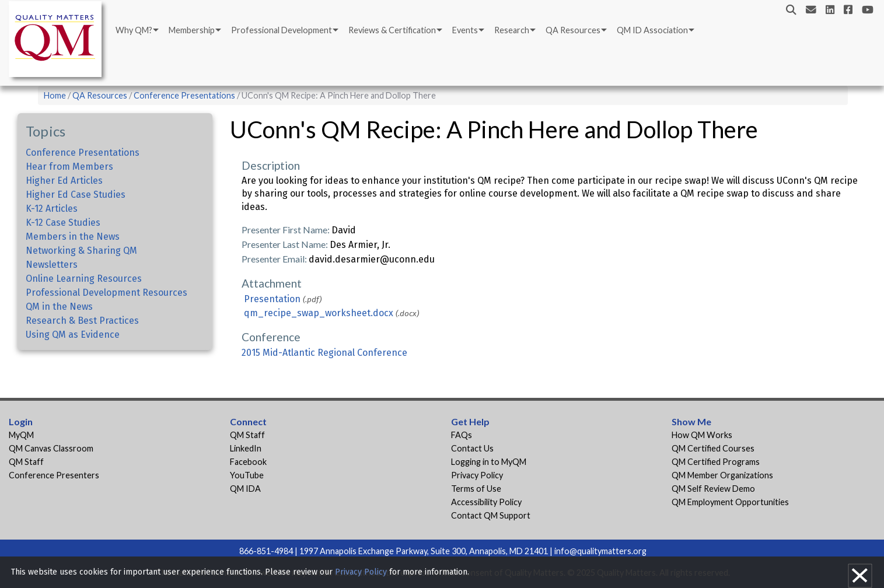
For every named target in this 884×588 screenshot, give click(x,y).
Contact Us (472, 448)
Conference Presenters (54, 475)
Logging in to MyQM (489, 462)
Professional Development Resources (106, 293)
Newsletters (52, 265)
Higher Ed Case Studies (76, 195)
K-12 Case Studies (63, 223)
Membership (192, 30)
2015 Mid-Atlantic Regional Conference (324, 353)
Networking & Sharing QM (81, 251)
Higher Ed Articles (64, 181)
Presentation (272, 299)
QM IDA (245, 489)
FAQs (462, 435)
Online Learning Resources (84, 279)
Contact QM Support (491, 515)
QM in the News (59, 307)
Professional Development (282, 30)
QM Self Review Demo (713, 489)
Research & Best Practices (82, 321)
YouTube (247, 475)
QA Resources (573, 30)
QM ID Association (652, 30)
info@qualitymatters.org (600, 551)
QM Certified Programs (716, 462)
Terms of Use (476, 489)
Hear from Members (69, 167)
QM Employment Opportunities (730, 502)
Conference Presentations (184, 95)
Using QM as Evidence (73, 335)
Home (55, 95)
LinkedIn (246, 448)
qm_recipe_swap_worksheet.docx (319, 313)
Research (512, 30)
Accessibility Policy (486, 502)
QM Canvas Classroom (51, 448)
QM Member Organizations (722, 475)
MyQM (21, 435)
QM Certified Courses (713, 448)
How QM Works (702, 435)
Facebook (248, 462)
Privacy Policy (477, 475)
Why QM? (134, 30)
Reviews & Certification (392, 30)
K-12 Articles (52, 209)
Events (465, 30)
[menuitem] (136, 30)
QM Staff (26, 462)
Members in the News (73, 237)
